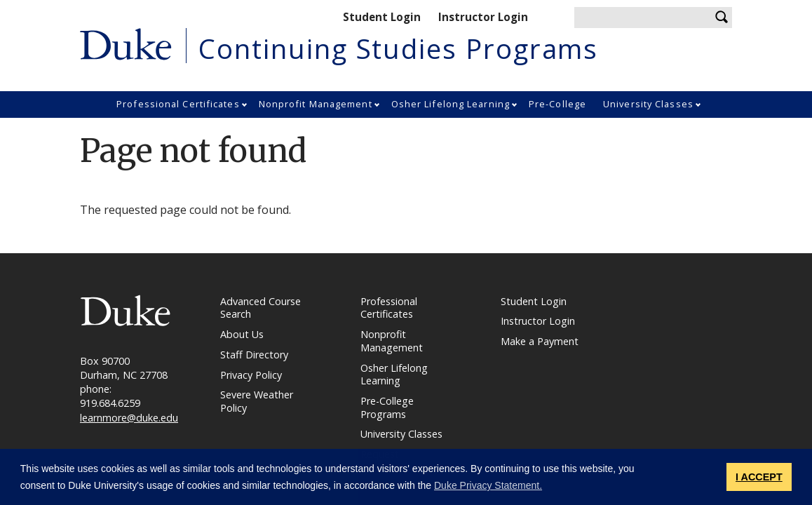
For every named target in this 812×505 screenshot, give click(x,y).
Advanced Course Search (260, 308)
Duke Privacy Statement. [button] (488, 485)
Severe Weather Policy (257, 402)
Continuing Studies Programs (398, 48)
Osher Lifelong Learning (451, 104)
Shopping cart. (547, 18)
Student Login (382, 17)
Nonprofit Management (316, 104)
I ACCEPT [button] (759, 477)
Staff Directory (254, 355)
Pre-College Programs (387, 408)
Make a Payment (540, 342)
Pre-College (557, 104)
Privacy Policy (251, 375)
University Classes (648, 104)
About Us (242, 335)
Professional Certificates (178, 104)
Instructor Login (483, 17)
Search (722, 18)
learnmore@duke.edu (129, 418)
